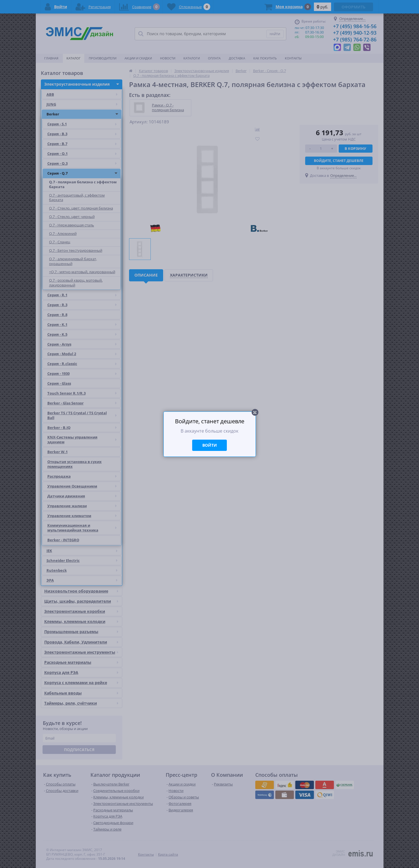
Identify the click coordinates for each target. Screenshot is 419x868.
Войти (210, 445)
